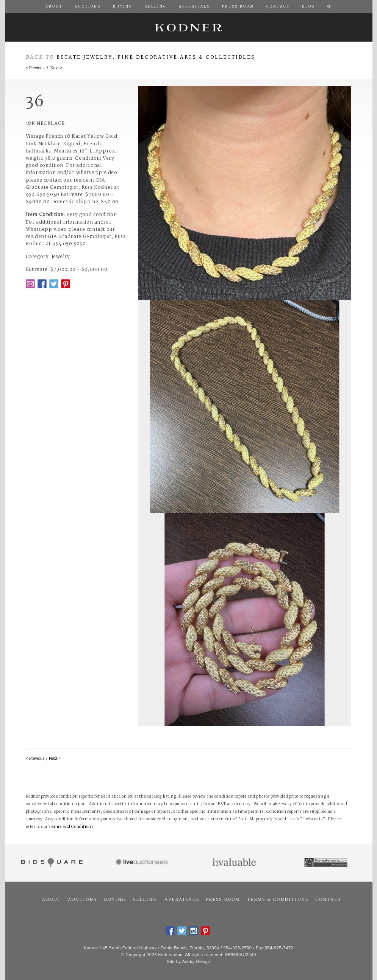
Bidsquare (51, 863)
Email (30, 284)
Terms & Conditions (278, 900)
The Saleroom (326, 863)
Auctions (82, 900)
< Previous (35, 68)
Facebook (42, 284)
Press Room (223, 900)
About (52, 900)
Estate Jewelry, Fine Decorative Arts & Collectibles (156, 57)
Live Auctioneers (143, 863)
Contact (328, 900)
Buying (115, 900)
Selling (145, 900)
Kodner (189, 27)
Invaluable (235, 863)
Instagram (194, 931)
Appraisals (181, 900)
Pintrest (66, 284)
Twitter (54, 284)
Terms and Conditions (71, 827)
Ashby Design (196, 961)
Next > (56, 68)
